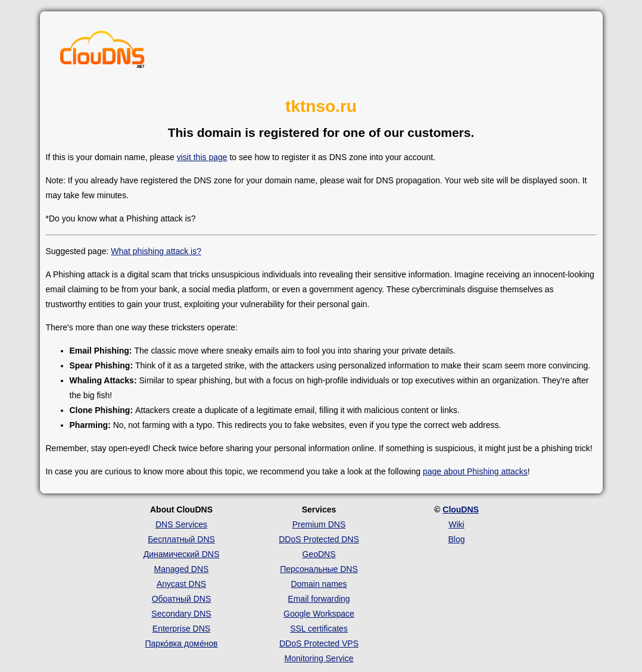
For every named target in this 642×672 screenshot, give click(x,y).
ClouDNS (461, 510)
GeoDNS (319, 554)
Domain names (319, 584)
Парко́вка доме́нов (182, 643)
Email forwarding (319, 599)
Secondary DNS (181, 614)
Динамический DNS (182, 554)
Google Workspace (319, 614)
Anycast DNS (181, 584)
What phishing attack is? (156, 251)
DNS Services (181, 524)
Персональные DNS (319, 569)
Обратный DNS (182, 599)
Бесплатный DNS (181, 539)
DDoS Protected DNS (319, 539)
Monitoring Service (319, 658)
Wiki (456, 524)
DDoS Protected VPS (319, 643)
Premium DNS (319, 524)
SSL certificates (319, 629)
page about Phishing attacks (475, 471)
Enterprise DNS (181, 629)
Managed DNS (182, 569)
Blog (456, 539)
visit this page (202, 157)
